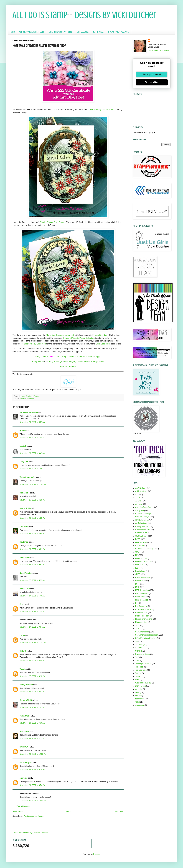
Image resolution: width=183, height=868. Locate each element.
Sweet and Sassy (143, 654)
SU (137, 641)
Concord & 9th (141, 533)
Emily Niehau (38, 361)
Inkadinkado (140, 571)
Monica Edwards (77, 357)
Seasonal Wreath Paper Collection (79, 338)
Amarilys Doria (97, 361)
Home (12, 32)
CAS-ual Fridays (142, 517)
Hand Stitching (141, 558)
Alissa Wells (83, 361)
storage (138, 696)
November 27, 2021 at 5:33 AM (32, 580)
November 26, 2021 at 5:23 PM (32, 518)
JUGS (138, 574)
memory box (140, 686)
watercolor (140, 705)
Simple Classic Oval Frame (52, 222)
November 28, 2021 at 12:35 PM (33, 754)
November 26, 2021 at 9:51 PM (32, 565)
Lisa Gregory (70, 361)
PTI (137, 603)
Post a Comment (23, 806)
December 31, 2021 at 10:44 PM (33, 801)
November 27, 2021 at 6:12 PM (32, 676)
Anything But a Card (144, 507)
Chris (22, 604)
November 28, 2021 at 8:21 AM (32, 739)
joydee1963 (25, 589)
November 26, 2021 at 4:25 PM (32, 500)
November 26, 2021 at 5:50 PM (32, 534)
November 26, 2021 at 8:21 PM (32, 549)
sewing (138, 692)
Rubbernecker (141, 622)
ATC (137, 495)
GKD (137, 552)
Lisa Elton (24, 526)
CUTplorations (141, 523)
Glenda (23, 431)
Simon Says (140, 645)
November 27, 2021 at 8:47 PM (32, 692)
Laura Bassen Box (143, 578)
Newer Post (18, 812)
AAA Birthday (141, 488)
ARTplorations (141, 491)
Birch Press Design (143, 514)
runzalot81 (24, 731)
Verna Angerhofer (27, 477)
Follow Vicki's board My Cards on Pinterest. (31, 833)
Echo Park (140, 546)
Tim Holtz (139, 667)
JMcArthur (24, 716)
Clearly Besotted (142, 526)
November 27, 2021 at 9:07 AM (32, 627)
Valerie (23, 669)
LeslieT (23, 446)
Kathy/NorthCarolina (29, 412)
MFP (137, 584)
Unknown (24, 747)
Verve (138, 676)
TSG (137, 660)
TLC (137, 657)
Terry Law (24, 462)
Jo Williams (25, 558)
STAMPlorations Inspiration (147, 635)
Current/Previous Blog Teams (60, 32)
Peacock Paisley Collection (33, 344)
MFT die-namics (142, 590)
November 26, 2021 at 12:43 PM (33, 484)
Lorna (22, 635)
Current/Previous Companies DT (32, 32)
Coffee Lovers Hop (143, 530)
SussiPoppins (26, 573)
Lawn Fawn (140, 581)
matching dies (101, 335)
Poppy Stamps (141, 613)
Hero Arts (139, 565)
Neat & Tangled (142, 600)
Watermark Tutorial (143, 683)
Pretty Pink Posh (142, 616)
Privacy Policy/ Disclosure (119, 32)
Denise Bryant (26, 763)
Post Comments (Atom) (34, 816)
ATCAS (138, 501)
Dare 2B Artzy (141, 542)
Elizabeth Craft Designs (145, 549)
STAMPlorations (142, 632)
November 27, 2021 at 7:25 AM (32, 611)
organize (139, 689)
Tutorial (138, 673)
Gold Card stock (103, 344)
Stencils (139, 651)
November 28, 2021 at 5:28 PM (32, 770)
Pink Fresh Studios (143, 609)
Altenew (139, 504)
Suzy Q (23, 651)
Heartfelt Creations (68, 366)
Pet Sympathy (141, 606)
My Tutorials (98, 32)
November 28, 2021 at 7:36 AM (32, 723)
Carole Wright (61, 357)
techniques (140, 699)
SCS (137, 625)
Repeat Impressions (144, 619)
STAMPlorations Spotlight (146, 638)
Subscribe (152, 82)
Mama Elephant (142, 593)
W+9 (137, 680)
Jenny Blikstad (26, 685)
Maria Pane (24, 493)
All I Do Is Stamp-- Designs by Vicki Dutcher (84, 15)
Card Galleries (83, 32)
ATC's (138, 498)
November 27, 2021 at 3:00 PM (32, 661)
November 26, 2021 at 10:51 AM (33, 469)
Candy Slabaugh (55, 361)
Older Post (118, 812)
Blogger (96, 854)
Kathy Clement (42, 357)
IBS (137, 568)
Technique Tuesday (143, 664)
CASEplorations (142, 520)
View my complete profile (158, 51)
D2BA (138, 539)
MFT (137, 587)
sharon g (24, 778)
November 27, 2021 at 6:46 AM (32, 596)
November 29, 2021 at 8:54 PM (32, 785)
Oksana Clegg (93, 357)
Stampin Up (140, 648)
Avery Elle (140, 511)
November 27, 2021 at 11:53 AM (33, 642)
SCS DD (139, 629)
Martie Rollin (25, 508)
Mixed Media (141, 597)
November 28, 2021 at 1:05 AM (32, 707)
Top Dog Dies (141, 670)
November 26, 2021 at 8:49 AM (32, 453)
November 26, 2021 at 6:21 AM (32, 422)
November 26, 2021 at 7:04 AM (32, 438)
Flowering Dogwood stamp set (60, 335)
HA (137, 555)
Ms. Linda (24, 542)
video (138, 702)
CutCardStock (141, 536)
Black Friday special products (103, 109)
